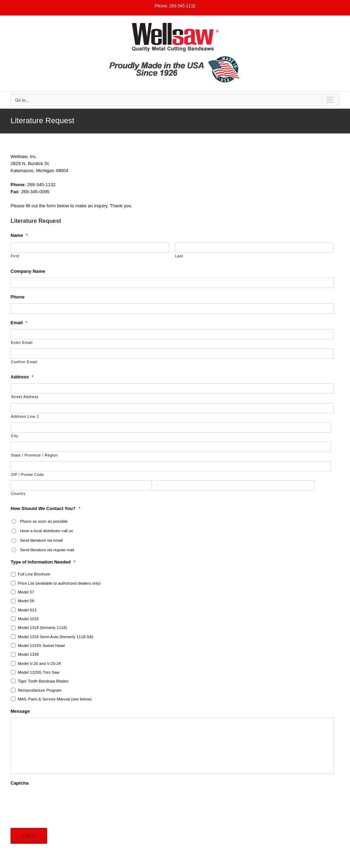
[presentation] (64, 803)
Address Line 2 (25, 416)
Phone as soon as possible (44, 521)
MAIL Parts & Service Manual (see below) (55, 699)
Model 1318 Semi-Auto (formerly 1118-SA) (56, 637)
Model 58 (26, 601)
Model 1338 (28, 654)
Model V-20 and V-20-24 (40, 663)
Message (20, 711)
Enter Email (22, 342)
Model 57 (26, 592)
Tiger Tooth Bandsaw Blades (43, 681)
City (15, 436)
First (15, 256)
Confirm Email (24, 362)
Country (18, 493)
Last (179, 256)
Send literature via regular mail (47, 550)
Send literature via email (42, 540)
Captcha (20, 783)
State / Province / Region (34, 455)
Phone (18, 297)
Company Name (28, 271)
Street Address (25, 397)
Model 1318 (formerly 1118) (43, 628)
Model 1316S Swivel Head (41, 646)
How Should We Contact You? (45, 508)
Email (19, 323)
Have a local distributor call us (47, 531)
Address (22, 377)
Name (19, 235)
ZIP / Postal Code (27, 474)
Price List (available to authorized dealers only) (59, 583)
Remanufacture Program (40, 690)
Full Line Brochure (34, 574)
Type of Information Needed (43, 562)
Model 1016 (28, 619)
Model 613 (27, 610)
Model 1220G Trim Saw (39, 672)
